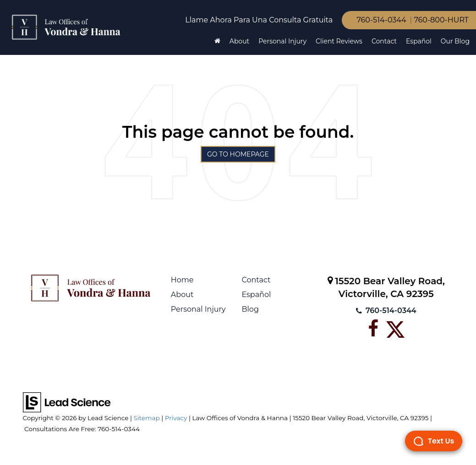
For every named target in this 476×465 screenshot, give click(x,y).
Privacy (176, 418)
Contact (384, 41)
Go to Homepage (238, 154)
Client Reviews (339, 41)
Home (182, 280)
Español (419, 41)
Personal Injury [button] (282, 41)
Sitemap (147, 418)
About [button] (239, 41)
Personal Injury (198, 309)
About (182, 295)
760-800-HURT (441, 20)
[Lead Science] (67, 402)
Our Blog (455, 41)
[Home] (217, 41)
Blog (250, 309)
